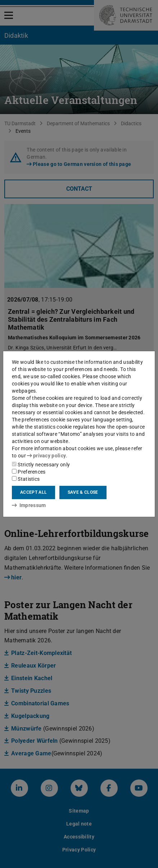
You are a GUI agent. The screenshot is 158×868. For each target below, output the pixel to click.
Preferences (29, 472)
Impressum (29, 505)
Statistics (26, 479)
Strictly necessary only (41, 465)
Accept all (33, 492)
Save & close (83, 492)
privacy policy (46, 456)
